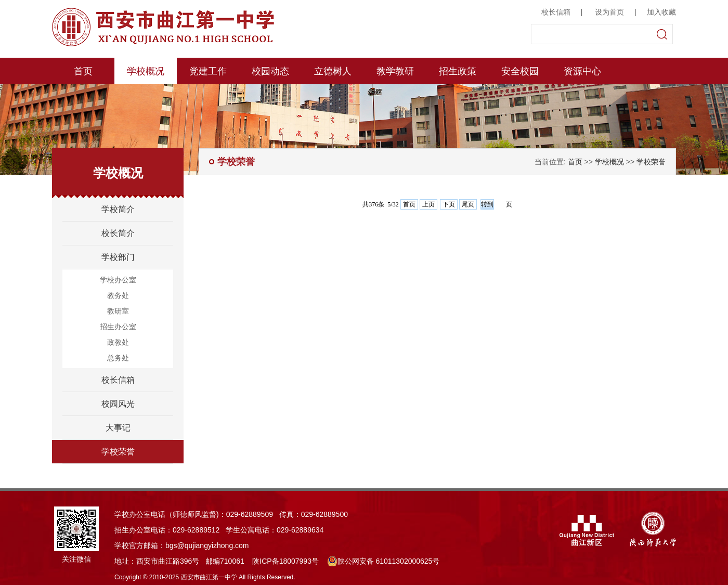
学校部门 (118, 257)
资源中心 (582, 71)
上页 (428, 204)
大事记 (118, 428)
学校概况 (146, 71)
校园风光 (118, 404)
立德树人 (333, 71)
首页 (83, 71)
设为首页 (609, 12)
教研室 (118, 311)
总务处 (118, 358)
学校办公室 (118, 280)
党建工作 (208, 71)
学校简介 (118, 209)
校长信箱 (556, 12)
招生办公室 (118, 327)
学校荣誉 (118, 452)
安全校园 (520, 71)
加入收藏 (661, 12)
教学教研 (395, 71)
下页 (449, 204)
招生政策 (458, 71)
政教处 (118, 342)
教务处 (118, 295)
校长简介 (118, 233)
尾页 (468, 204)
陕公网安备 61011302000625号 (383, 561)
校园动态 (270, 71)
